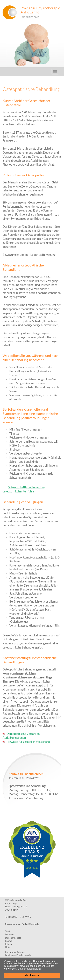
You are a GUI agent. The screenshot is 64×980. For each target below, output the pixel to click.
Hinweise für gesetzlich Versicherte (27, 742)
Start (8, 931)
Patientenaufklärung (15, 952)
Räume (9, 941)
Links (8, 947)
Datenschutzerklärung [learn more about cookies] (29, 969)
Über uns (9, 935)
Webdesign (35, 924)
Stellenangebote (13, 938)
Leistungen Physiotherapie (18, 955)
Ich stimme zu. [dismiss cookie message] (32, 975)
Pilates (8, 944)
